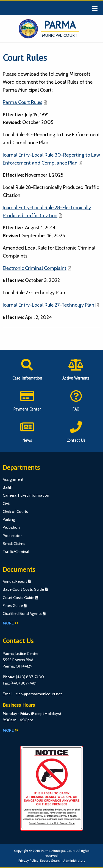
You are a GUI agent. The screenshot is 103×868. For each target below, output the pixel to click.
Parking (9, 519)
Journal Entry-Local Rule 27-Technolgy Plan (48, 305)
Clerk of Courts (15, 511)
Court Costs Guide (19, 598)
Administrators (74, 860)
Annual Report (15, 581)
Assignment (13, 479)
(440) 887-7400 (30, 677)
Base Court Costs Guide (23, 589)
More (11, 623)
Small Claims (14, 544)
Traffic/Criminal (16, 552)
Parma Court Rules (23, 102)
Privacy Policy (28, 860)
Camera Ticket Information (26, 495)
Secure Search (51, 860)
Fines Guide (13, 606)
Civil (6, 504)
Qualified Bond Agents (22, 613)
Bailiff (8, 487)
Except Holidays (46, 714)
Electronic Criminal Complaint (35, 268)
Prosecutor (12, 536)
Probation (11, 527)
